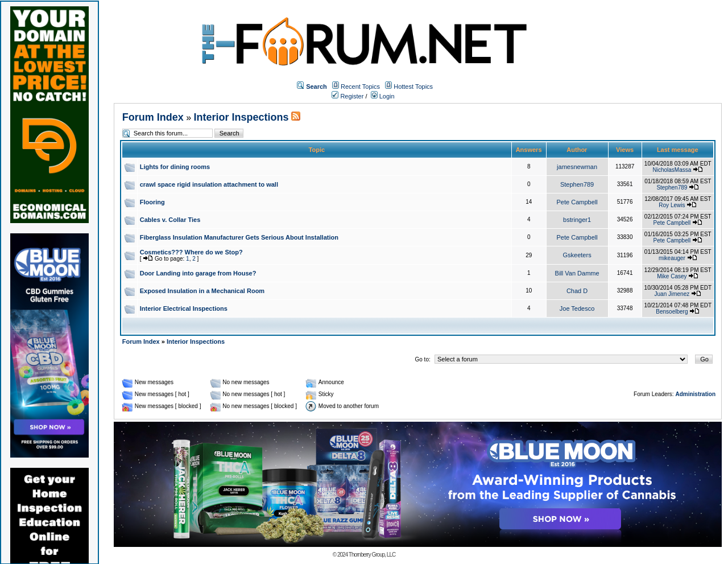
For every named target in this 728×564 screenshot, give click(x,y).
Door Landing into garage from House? (198, 273)
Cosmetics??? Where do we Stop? (191, 252)
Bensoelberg (672, 312)
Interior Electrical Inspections (184, 308)
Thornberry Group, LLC (372, 555)
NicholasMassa (672, 170)
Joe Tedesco (577, 308)
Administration (695, 394)
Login (383, 96)
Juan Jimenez (672, 294)
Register (348, 96)
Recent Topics (360, 87)
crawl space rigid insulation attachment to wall (209, 184)
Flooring (152, 202)
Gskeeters (577, 255)
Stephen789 (577, 184)
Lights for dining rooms (175, 167)
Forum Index (153, 117)
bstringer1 (577, 220)
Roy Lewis (672, 205)
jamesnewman (577, 167)
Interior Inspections (241, 117)
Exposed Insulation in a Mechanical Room (202, 291)
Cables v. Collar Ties (170, 220)
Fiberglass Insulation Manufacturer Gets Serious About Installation (239, 237)
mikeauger (672, 258)
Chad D (577, 291)
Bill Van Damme (577, 273)
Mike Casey (672, 276)
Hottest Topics (413, 87)
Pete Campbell (577, 202)
